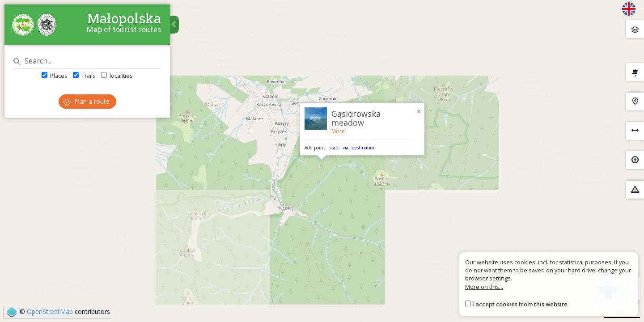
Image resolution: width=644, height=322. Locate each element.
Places (55, 76)
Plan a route (86, 101)
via (345, 148)
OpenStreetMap (50, 311)
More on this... (484, 287)
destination (364, 148)
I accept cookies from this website (520, 304)
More (338, 131)
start (334, 148)
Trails (84, 76)
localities (117, 76)
